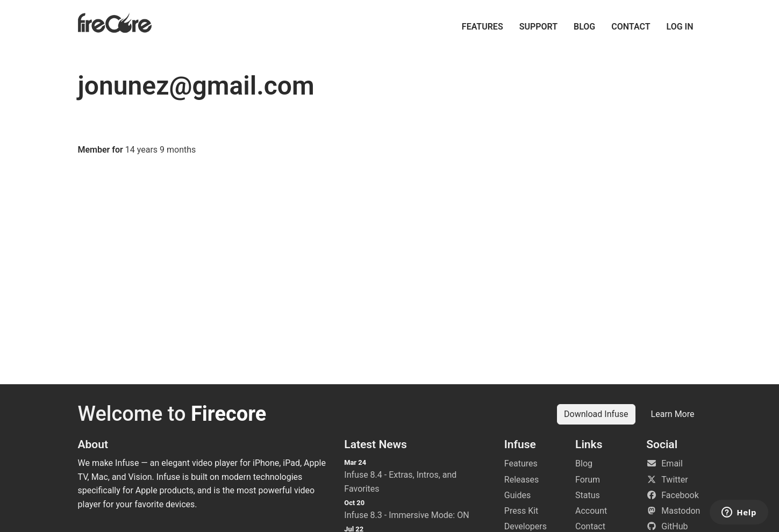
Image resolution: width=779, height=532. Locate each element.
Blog (584, 27)
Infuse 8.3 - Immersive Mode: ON (406, 515)
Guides (517, 495)
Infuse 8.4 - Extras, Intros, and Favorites (400, 482)
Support (538, 27)
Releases (521, 480)
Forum (588, 480)
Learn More (673, 414)
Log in (680, 27)
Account (591, 511)
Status (588, 495)
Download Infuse (596, 414)
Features (483, 27)
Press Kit (521, 511)
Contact (631, 27)
